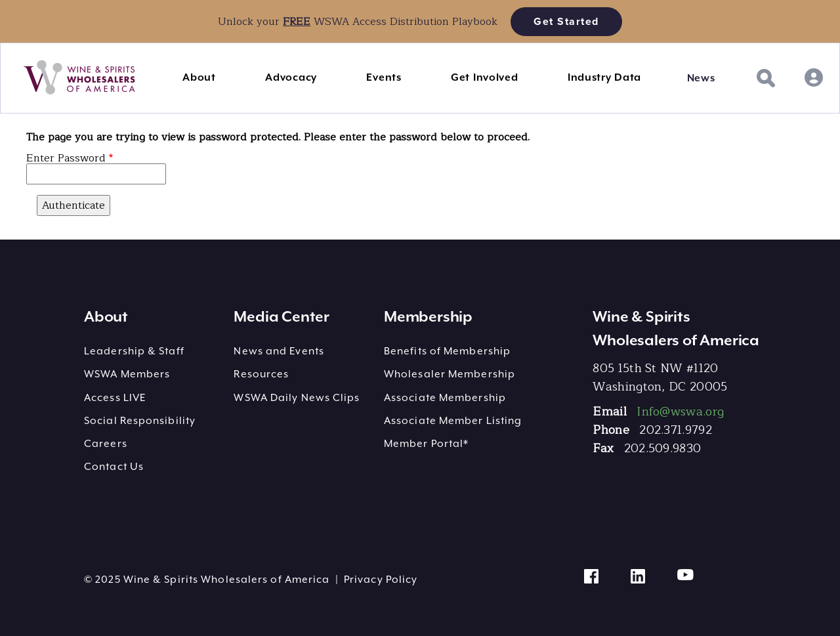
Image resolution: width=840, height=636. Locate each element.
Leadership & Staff (134, 351)
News (701, 78)
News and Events (279, 351)
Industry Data (604, 77)
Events (384, 77)
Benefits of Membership (447, 351)
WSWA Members (127, 374)
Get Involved (484, 77)
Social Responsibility (140, 421)
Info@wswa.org (680, 412)
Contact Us (114, 467)
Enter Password (66, 158)
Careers (106, 444)
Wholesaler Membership (450, 374)
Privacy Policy (381, 580)
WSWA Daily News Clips (297, 398)
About (199, 77)
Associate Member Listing (453, 421)
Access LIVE (115, 398)
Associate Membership (445, 398)
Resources (261, 374)
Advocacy (291, 77)
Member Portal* (426, 444)
